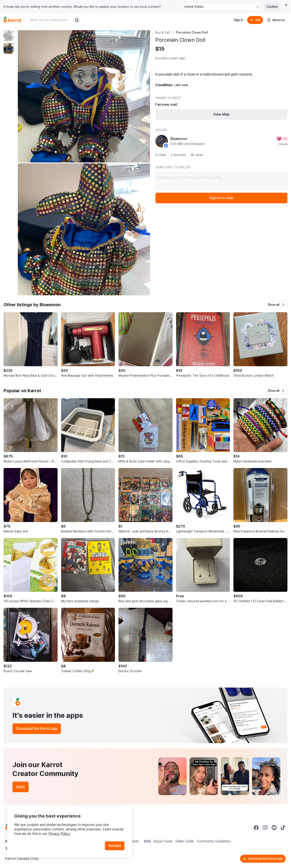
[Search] (77, 20)
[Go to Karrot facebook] (256, 828)
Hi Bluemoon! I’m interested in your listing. (222, 181)
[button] (276, 305)
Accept (115, 846)
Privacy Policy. (60, 834)
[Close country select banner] (286, 5)
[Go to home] (12, 20)
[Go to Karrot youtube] (274, 828)
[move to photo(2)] (9, 48)
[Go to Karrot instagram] (265, 828)
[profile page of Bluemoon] (162, 141)
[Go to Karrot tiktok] (283, 828)
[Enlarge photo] (84, 96)
